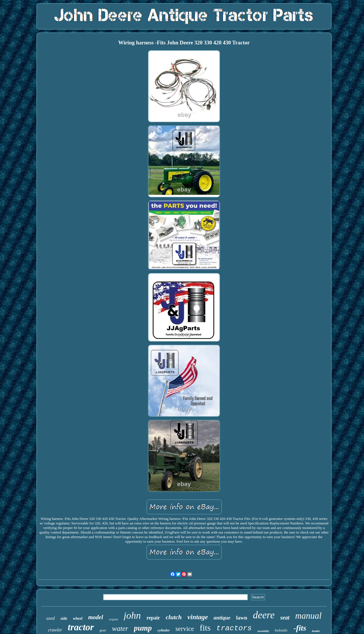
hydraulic (281, 630)
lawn (242, 618)
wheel (78, 618)
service (185, 629)
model (96, 617)
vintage (198, 617)
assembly (263, 631)
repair (153, 618)
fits (205, 628)
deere (264, 615)
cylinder (164, 630)
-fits (300, 628)
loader (316, 631)
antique (222, 618)
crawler (55, 630)
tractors (234, 628)
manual (308, 616)
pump (143, 628)
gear (103, 630)
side (64, 618)
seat (285, 617)
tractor (81, 627)
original (113, 619)
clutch (174, 617)
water (120, 628)
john (132, 615)
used (50, 618)
